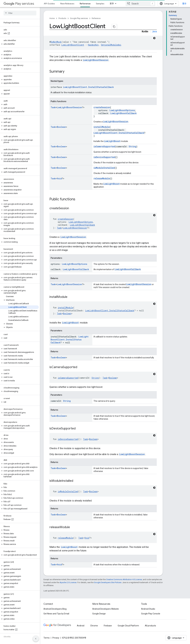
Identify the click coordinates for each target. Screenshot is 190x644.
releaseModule (102, 178)
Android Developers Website (106, 609)
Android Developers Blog (55, 609)
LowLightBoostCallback (123, 113)
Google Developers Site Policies (108, 582)
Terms (47, 638)
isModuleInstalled (104, 168)
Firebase (108, 626)
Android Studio (148, 609)
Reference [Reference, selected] (85, 4)
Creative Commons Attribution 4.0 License (124, 579)
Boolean (61, 127)
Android (81, 626)
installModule (102, 127)
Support (114, 4)
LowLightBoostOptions (122, 110)
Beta (142, 4)
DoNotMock (56, 42)
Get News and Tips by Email (56, 614)
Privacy (56, 638)
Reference (96, 18)
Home (52, 18)
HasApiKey (93, 45)
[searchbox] (20, 13)
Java (154, 31)
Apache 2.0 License (68, 582)
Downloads (129, 4)
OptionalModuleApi (111, 45)
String (132, 146)
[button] (19, 44)
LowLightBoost (112, 141)
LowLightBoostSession (96, 60)
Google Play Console (151, 614)
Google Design (99, 614)
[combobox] (168, 4)
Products (62, 18)
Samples (100, 4)
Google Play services (79, 18)
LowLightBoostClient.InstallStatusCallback (88, 87)
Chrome (94, 626)
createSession (102, 107)
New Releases (67, 4)
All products (150, 626)
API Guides (49, 4)
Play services (19, 4)
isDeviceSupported (104, 157)
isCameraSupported (104, 146)
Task (53, 107)
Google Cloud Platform (128, 626)
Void (59, 178)
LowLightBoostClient (73, 45)
